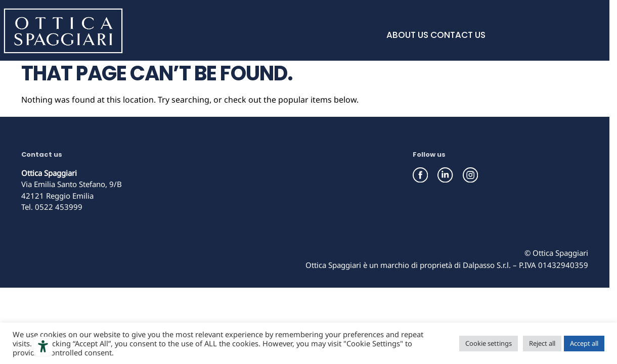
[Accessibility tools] (43, 346)
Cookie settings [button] (489, 343)
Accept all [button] (584, 343)
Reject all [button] (542, 343)
